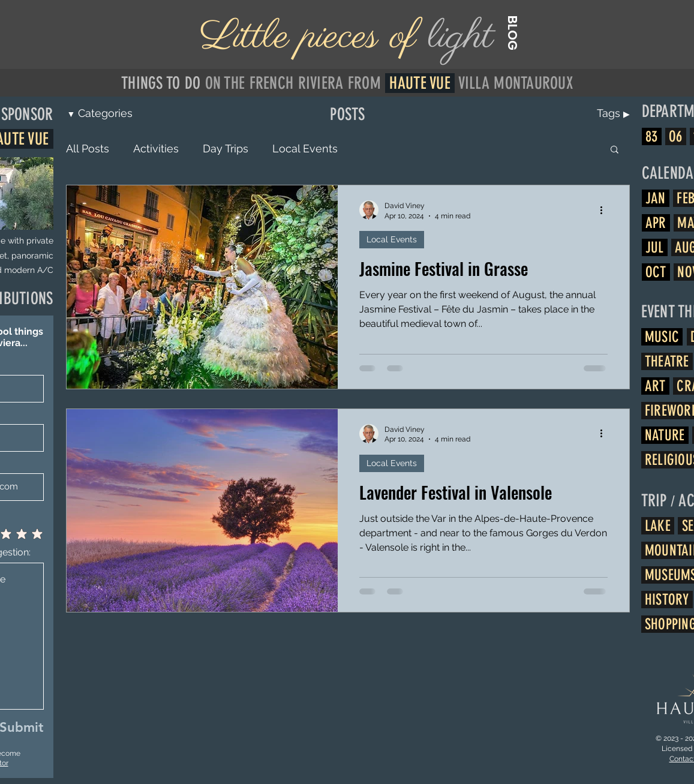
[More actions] (606, 210)
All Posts (88, 148)
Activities (156, 148)
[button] (615, 150)
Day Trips (226, 148)
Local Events (305, 148)
